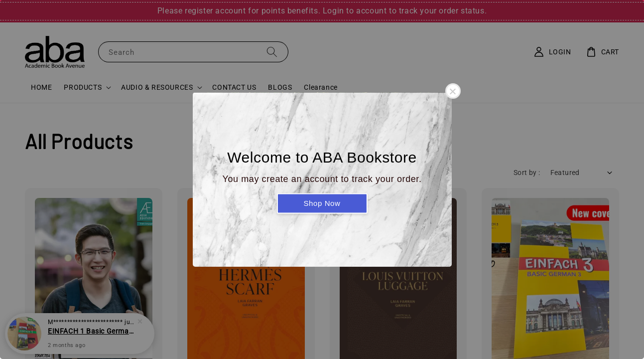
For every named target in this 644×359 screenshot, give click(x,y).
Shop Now (322, 203)
